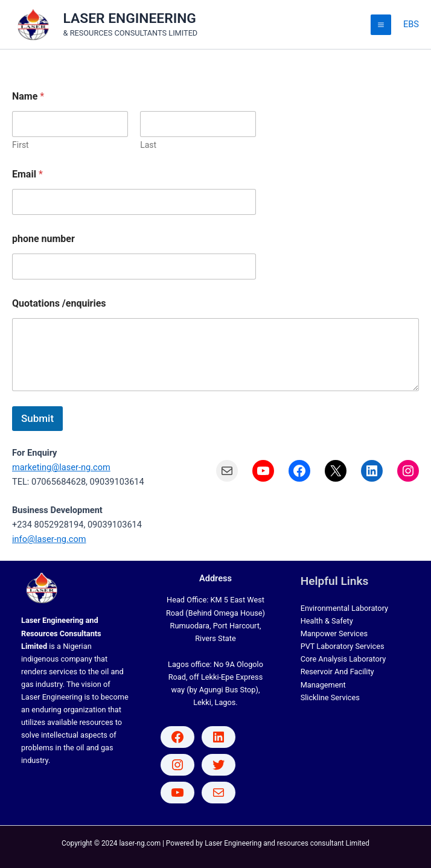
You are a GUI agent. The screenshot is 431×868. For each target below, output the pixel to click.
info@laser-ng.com (49, 539)
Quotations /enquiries (59, 303)
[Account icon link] (411, 25)
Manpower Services (334, 633)
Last (148, 145)
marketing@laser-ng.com (61, 467)
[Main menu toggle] (381, 25)
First (21, 145)
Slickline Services (330, 697)
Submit (37, 418)
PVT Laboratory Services (343, 646)
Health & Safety (327, 621)
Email (27, 174)
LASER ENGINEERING (130, 18)
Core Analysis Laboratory (343, 659)
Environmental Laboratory (344, 608)
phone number (43, 239)
